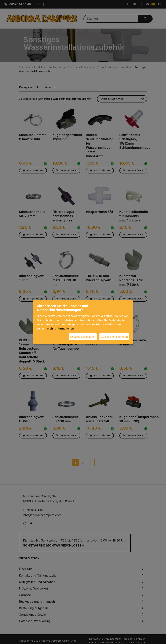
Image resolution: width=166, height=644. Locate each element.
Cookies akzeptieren (83, 337)
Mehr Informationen (60, 328)
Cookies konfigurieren (114, 337)
